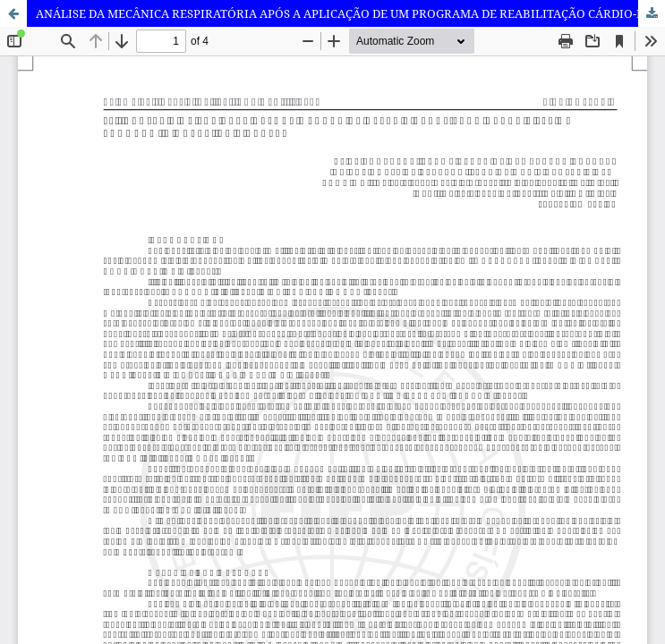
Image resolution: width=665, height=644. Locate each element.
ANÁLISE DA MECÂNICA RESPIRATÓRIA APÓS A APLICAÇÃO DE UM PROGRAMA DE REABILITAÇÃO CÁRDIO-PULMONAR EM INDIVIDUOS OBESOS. (350, 13)
